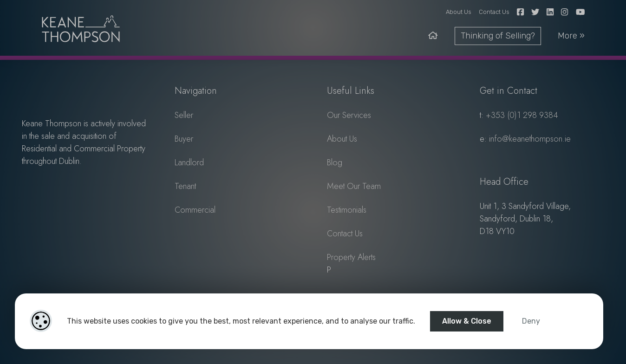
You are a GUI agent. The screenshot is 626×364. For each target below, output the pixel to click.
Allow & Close (467, 321)
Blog (335, 162)
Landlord (189, 162)
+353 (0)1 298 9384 (522, 115)
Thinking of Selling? (498, 36)
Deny (531, 321)
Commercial (195, 210)
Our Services (349, 115)
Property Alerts (351, 257)
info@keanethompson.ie (530, 139)
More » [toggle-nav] (571, 36)
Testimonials (347, 210)
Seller (184, 115)
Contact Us (494, 12)
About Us (459, 12)
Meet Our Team (354, 186)
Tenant (185, 186)
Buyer (184, 139)
